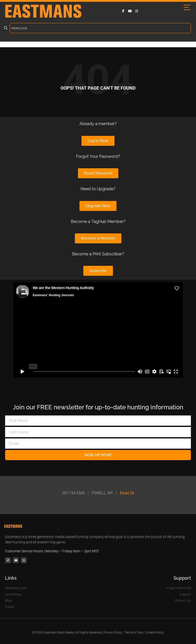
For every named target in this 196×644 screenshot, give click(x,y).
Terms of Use (134, 633)
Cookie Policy (155, 633)
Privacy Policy (113, 633)
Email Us (127, 493)
